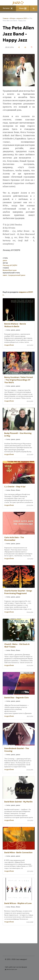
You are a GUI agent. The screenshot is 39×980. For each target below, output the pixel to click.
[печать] (25, 47)
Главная (5, 18)
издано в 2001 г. (22, 18)
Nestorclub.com (12, 969)
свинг (5, 275)
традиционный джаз (17, 275)
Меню (23, 8)
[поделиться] (19, 47)
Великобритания (10, 270)
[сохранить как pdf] (32, 47)
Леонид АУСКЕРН (10, 265)
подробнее (9, 345)
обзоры (12, 18)
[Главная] (19, 3)
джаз (5, 260)
